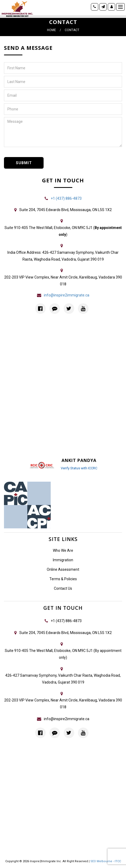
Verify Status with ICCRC (79, 468)
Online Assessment (63, 569)
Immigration (63, 560)
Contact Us (63, 588)
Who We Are (63, 550)
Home (52, 30)
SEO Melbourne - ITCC (106, 861)
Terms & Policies (63, 579)
